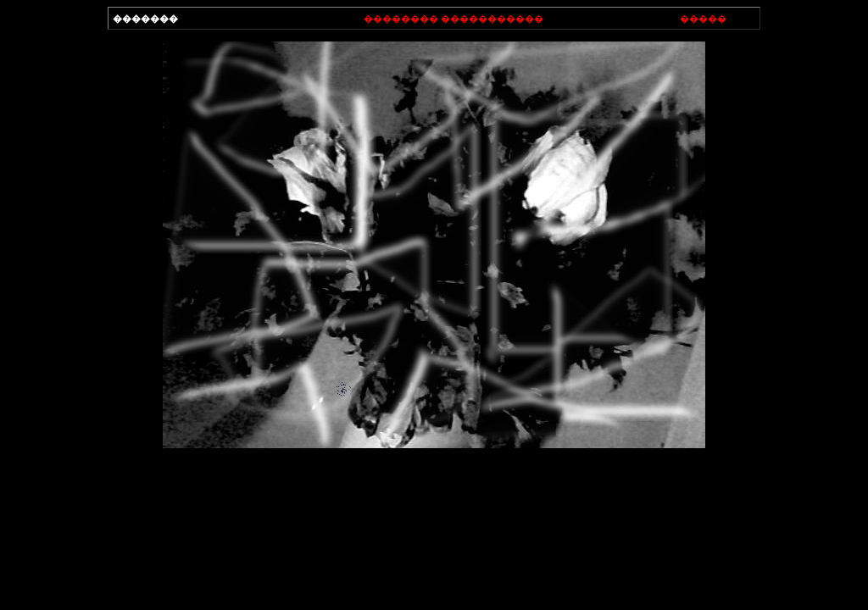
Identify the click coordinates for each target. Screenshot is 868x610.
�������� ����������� (453, 19)
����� (703, 19)
